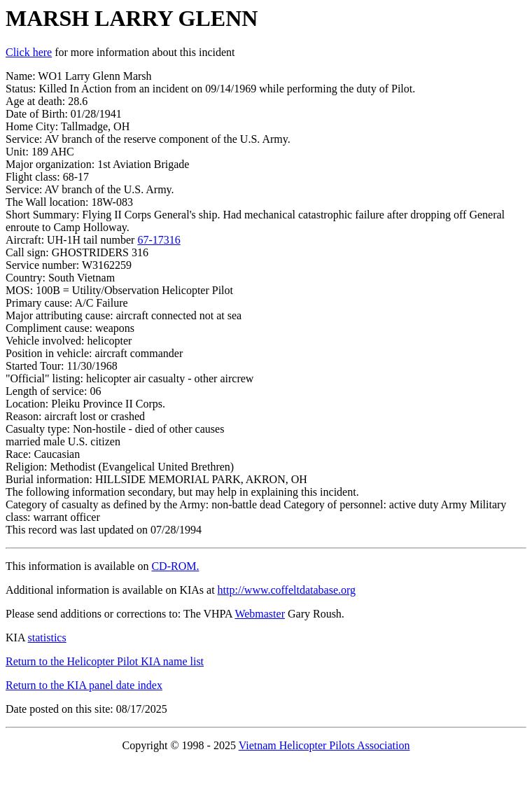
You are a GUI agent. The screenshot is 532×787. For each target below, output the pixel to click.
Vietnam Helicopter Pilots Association (324, 745)
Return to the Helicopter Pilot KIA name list (105, 661)
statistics (47, 638)
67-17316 (159, 240)
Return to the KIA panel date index (84, 685)
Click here (29, 52)
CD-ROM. (175, 566)
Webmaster (260, 614)
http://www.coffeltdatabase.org (287, 590)
